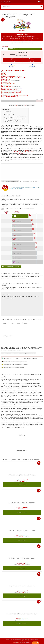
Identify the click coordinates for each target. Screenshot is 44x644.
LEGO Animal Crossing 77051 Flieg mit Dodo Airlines (22, 558)
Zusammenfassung (7, 112)
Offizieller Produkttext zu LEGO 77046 (11, 120)
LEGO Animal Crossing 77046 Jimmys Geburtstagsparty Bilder (15, 116)
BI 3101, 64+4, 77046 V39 (22, 323)
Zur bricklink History (31, 105)
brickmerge (16, 642)
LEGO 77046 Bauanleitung (8, 117)
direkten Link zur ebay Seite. (8, 298)
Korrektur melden (16, 81)
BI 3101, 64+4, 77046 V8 (8, 336)
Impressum (28, 642)
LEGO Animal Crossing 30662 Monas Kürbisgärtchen (22, 503)
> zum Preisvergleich (22, 485)
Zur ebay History (21, 105)
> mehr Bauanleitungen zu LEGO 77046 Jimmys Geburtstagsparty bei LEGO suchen (19, 353)
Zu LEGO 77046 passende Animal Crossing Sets (13, 122)
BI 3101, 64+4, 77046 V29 (8, 323)
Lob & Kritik (35, 643)
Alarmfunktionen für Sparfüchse (10, 113)
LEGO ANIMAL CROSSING (17, 137)
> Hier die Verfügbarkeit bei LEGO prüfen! (11, 267)
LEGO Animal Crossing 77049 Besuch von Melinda (22, 586)
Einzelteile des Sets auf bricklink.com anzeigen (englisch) (14, 362)
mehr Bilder (22, 30)
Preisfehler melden (30, 209)
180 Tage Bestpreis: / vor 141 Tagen (12, 92)
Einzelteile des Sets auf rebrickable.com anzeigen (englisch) (14, 365)
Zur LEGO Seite (12, 105)
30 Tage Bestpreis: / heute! (10, 94)
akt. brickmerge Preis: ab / (15, 95)
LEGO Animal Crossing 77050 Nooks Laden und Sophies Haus (22, 614)
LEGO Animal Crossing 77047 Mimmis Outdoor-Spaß (22, 475)
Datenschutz (22, 642)
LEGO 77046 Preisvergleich (8, 114)
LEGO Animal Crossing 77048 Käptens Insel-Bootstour (22, 530)
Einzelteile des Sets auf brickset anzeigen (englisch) (13, 367)
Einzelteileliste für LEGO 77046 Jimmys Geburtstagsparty (14, 119)
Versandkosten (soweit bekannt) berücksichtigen (14, 209)
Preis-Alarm (12, 54)
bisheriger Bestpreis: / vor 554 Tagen (12, 91)
